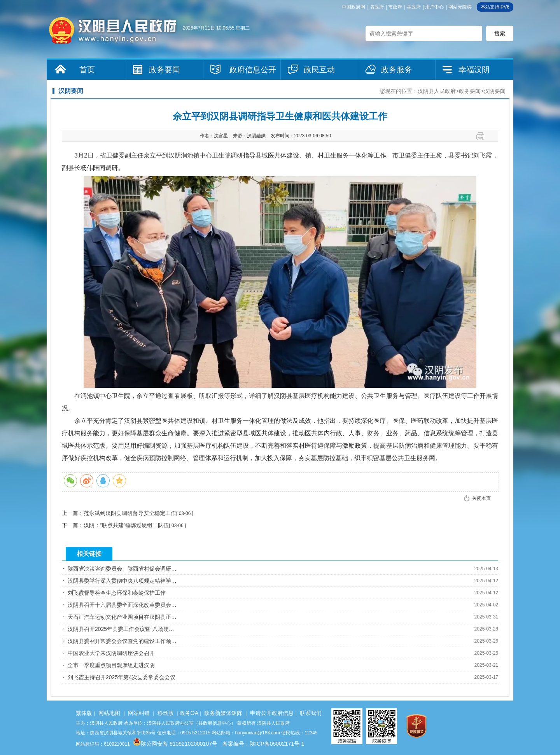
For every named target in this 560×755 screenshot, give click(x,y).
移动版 (166, 713)
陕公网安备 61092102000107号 (175, 744)
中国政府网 (353, 7)
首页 (87, 70)
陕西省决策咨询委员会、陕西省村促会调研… (122, 569)
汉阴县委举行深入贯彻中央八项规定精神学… (122, 581)
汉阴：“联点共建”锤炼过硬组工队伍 (126, 525)
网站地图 (109, 713)
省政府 (377, 7)
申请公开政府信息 (272, 713)
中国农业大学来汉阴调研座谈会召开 (111, 653)
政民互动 (319, 70)
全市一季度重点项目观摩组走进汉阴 (111, 665)
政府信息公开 (253, 70)
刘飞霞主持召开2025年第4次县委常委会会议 (122, 677)
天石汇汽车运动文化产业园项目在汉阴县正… (122, 617)
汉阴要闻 (495, 91)
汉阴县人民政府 (437, 91)
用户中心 (434, 7)
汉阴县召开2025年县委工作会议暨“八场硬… (121, 629)
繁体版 (84, 713)
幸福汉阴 (474, 70)
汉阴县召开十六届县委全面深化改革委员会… (122, 605)
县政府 (414, 7)
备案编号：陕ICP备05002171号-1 (263, 744)
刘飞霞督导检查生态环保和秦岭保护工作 (117, 593)
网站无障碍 (460, 7)
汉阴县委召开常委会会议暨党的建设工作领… (122, 641)
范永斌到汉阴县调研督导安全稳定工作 (130, 513)
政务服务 (397, 70)
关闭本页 (481, 498)
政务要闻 (164, 70)
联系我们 (311, 713)
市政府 (395, 7)
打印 (483, 136)
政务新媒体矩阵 (223, 713)
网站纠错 (139, 713)
